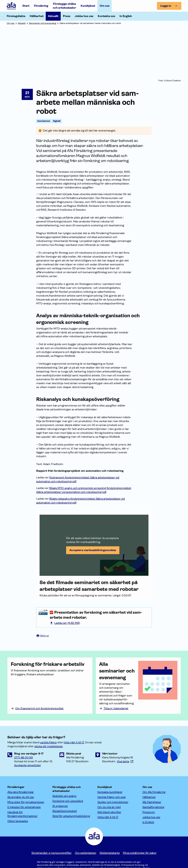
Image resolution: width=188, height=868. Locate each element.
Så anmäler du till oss (21, 797)
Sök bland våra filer (109, 812)
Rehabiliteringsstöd (65, 811)
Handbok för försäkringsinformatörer (22, 814)
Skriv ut (42, 636)
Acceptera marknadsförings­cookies (93, 550)
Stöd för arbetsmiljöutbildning (71, 816)
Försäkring (41, 6)
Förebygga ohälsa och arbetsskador (64, 6)
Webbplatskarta (110, 853)
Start (26, 6)
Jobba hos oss (84, 16)
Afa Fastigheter (152, 802)
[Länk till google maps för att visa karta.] (125, 761)
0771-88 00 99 (23, 757)
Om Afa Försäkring (154, 792)
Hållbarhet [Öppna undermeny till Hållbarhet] (37, 16)
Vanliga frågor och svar (112, 797)
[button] (94, 545)
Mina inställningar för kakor (140, 853)
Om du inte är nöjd (109, 807)
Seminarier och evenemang (43, 23)
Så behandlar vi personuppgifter (52, 853)
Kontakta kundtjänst (110, 792)
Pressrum (149, 812)
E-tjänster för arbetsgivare (24, 807)
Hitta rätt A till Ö (108, 817)
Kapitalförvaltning (153, 807)
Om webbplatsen (86, 853)
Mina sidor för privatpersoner (26, 802)
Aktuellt (53, 16)
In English (126, 16)
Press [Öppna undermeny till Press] (67, 16)
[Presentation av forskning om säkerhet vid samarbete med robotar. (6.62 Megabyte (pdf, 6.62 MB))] (100, 615)
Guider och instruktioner (113, 802)
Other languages (18, 821)
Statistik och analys (64, 796)
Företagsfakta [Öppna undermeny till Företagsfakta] (16, 16)
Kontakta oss (106, 16)
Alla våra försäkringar (21, 792)
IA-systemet (60, 806)
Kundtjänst (88, 6)
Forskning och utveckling (68, 801)
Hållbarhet (149, 797)
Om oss (105, 6)
